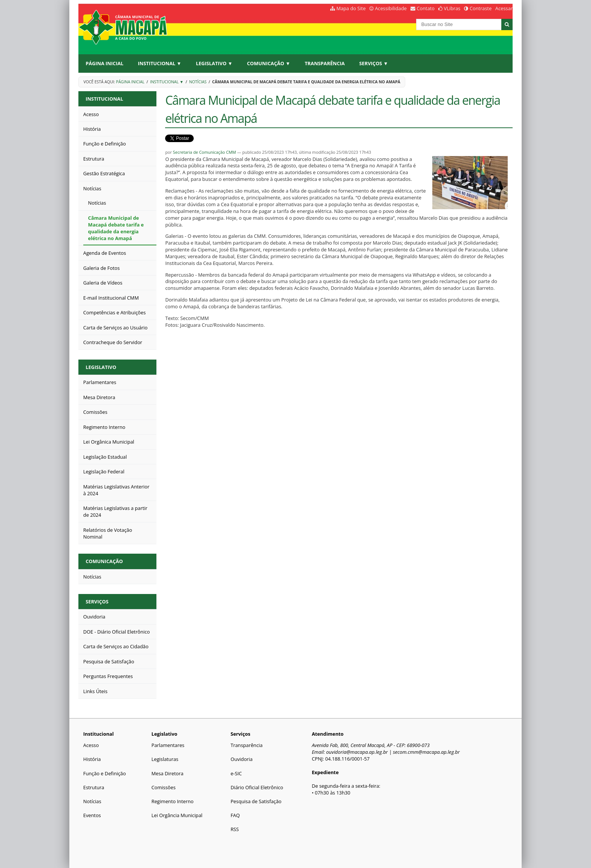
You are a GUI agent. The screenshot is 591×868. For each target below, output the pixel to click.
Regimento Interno (173, 801)
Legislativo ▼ (214, 63)
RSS (235, 829)
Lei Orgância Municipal (177, 815)
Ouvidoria (242, 759)
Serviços (97, 602)
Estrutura (94, 787)
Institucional (104, 99)
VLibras (452, 8)
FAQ (235, 815)
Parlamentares (168, 745)
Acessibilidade (391, 8)
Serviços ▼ (374, 63)
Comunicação (104, 561)
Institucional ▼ (160, 63)
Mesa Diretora (168, 773)
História (92, 759)
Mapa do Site (351, 8)
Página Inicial (104, 63)
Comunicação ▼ (269, 63)
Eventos (92, 815)
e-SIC (236, 773)
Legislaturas (165, 759)
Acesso (91, 745)
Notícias (198, 82)
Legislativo (101, 367)
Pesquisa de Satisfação (256, 801)
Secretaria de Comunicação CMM (204, 152)
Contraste (481, 8)
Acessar (504, 8)
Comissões (164, 787)
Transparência (325, 63)
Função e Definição (105, 773)
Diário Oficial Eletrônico (257, 787)
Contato (426, 8)
